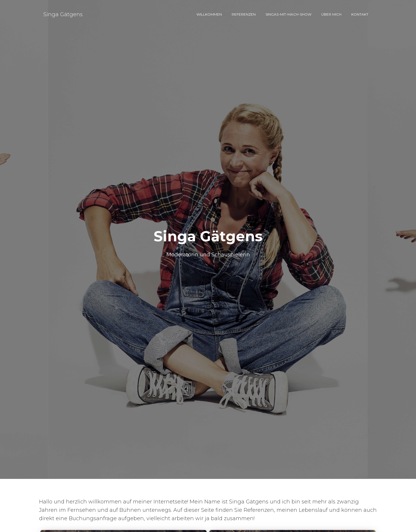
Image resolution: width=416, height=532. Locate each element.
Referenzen (244, 14)
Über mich (331, 14)
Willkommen (209, 14)
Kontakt (360, 14)
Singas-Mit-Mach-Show (288, 14)
